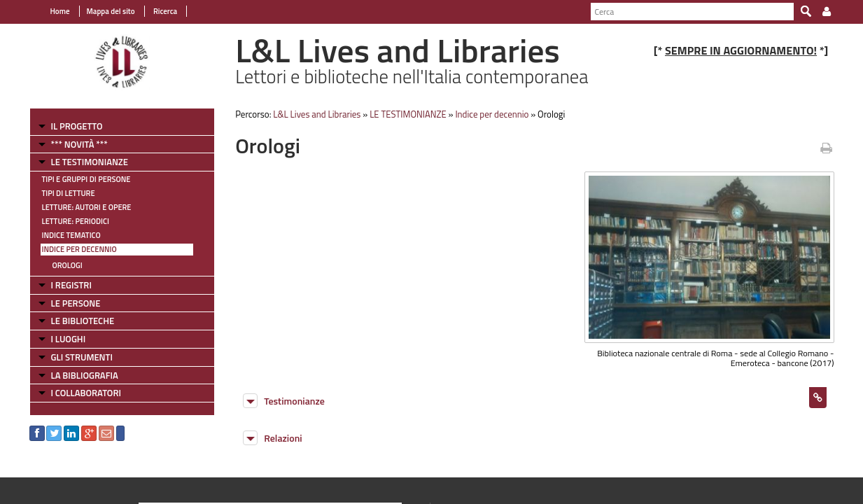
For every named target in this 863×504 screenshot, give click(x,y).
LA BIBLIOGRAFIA (85, 375)
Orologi (68, 265)
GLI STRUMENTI (82, 357)
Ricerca (165, 11)
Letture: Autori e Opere (87, 207)
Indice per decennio (79, 249)
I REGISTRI (71, 285)
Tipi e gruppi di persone (86, 179)
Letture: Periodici (76, 221)
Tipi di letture (69, 193)
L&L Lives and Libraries (317, 114)
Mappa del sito (111, 11)
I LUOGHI (69, 339)
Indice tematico (71, 235)
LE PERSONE (76, 303)
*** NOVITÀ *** (79, 144)
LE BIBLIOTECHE (83, 321)
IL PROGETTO (77, 126)
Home (60, 11)
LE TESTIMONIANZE (90, 162)
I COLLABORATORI (86, 393)
